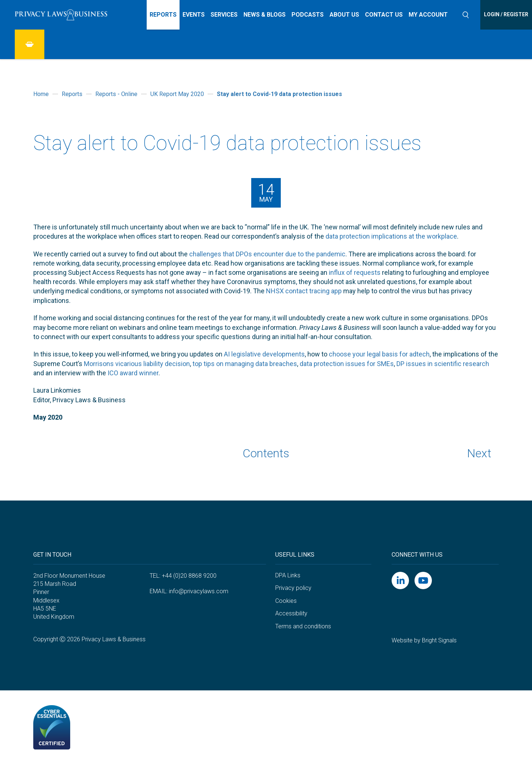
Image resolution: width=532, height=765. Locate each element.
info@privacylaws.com (199, 591)
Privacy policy (293, 588)
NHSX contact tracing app (304, 291)
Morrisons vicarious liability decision (137, 364)
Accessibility (291, 613)
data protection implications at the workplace (391, 236)
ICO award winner (133, 373)
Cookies (286, 601)
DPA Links (288, 575)
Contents (266, 453)
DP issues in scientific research (443, 364)
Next (479, 453)
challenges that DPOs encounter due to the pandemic (267, 254)
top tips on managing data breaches (245, 364)
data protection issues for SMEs (347, 364)
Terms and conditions (303, 626)
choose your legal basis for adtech (379, 354)
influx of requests (355, 272)
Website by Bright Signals (424, 640)
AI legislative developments (264, 354)
